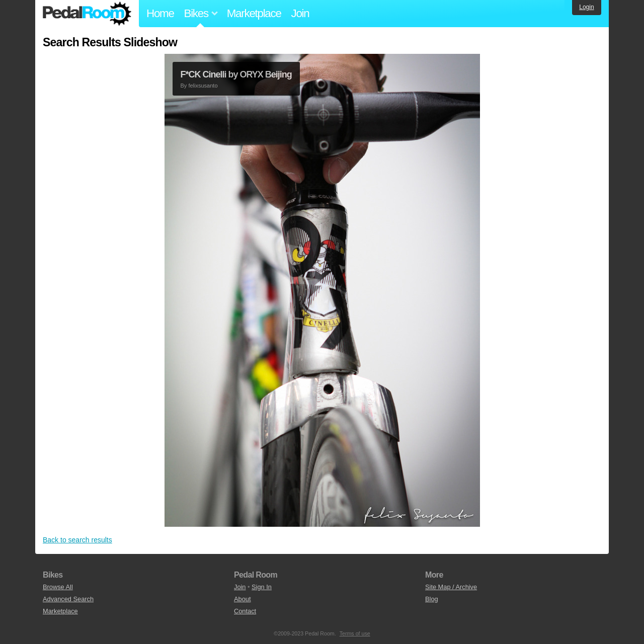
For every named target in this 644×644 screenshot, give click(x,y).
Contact (245, 611)
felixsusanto (203, 86)
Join (300, 13)
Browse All (58, 587)
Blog (432, 599)
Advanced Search (68, 599)
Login (586, 7)
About (242, 599)
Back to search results (77, 540)
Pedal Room (87, 14)
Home (160, 13)
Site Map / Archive (451, 587)
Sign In (262, 587)
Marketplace (254, 13)
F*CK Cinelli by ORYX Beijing (236, 74)
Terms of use (355, 633)
